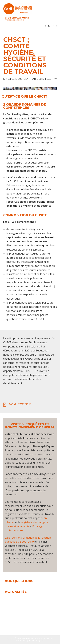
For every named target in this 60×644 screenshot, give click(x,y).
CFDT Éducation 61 (17, 18)
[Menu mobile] (51, 26)
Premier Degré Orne (14, 20)
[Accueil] (4, 79)
